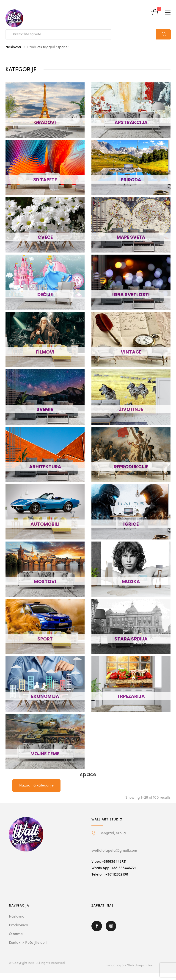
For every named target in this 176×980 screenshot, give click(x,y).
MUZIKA (131, 581)
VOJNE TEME (45, 754)
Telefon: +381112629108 (110, 875)
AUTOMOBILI (45, 524)
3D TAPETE (45, 180)
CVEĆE (45, 237)
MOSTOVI (45, 581)
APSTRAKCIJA (131, 122)
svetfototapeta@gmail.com (114, 851)
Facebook (97, 926)
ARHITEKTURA (45, 467)
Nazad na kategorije (36, 786)
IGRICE (131, 524)
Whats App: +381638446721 (114, 868)
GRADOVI (45, 122)
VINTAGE (131, 352)
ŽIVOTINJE (131, 409)
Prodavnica (19, 925)
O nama (16, 934)
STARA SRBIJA (131, 639)
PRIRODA (131, 180)
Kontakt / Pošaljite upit (28, 943)
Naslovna (13, 47)
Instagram (111, 926)
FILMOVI (45, 352)
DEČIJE (45, 295)
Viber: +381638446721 (109, 862)
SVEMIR (45, 409)
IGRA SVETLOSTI (131, 295)
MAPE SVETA (131, 237)
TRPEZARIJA (131, 696)
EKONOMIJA (45, 696)
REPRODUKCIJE (131, 467)
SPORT (45, 639)
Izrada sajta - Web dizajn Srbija (129, 965)
